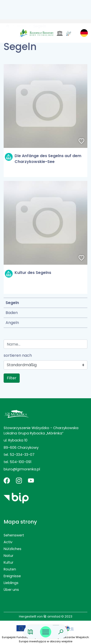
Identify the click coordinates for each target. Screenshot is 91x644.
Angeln (12, 323)
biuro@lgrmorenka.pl (22, 469)
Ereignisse (12, 576)
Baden (12, 313)
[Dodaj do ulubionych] (82, 142)
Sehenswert (14, 535)
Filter (12, 378)
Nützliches (12, 549)
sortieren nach (18, 355)
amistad (52, 616)
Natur (8, 556)
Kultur (8, 562)
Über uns (11, 590)
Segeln (12, 303)
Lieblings (11, 583)
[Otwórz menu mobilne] (46, 632)
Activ (8, 542)
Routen (10, 569)
